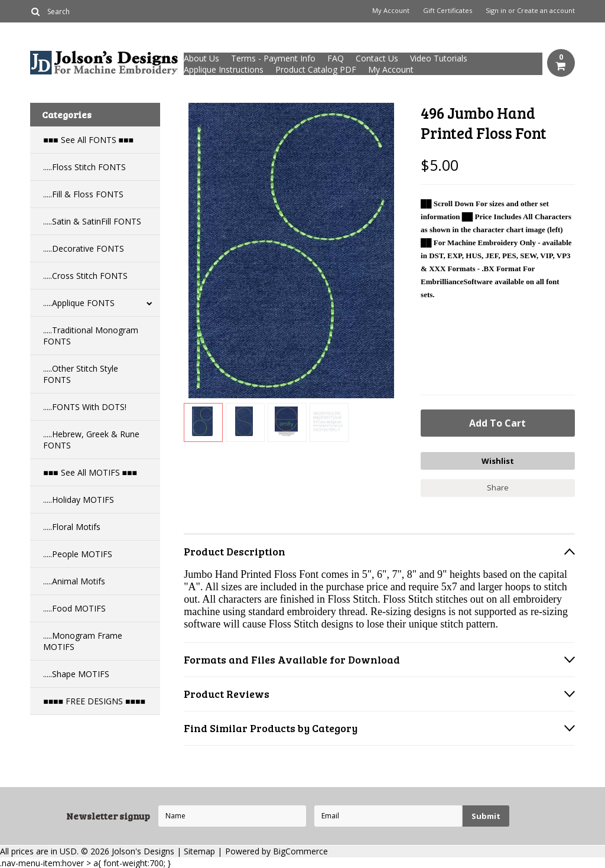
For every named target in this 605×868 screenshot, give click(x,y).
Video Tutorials (439, 58)
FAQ (336, 58)
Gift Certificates (448, 11)
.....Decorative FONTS (84, 248)
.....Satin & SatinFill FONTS (92, 221)
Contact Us (377, 58)
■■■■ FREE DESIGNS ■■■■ (94, 701)
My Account (391, 11)
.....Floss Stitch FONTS (84, 167)
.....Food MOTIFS (74, 608)
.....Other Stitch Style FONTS (81, 374)
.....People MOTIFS (78, 554)
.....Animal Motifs (74, 581)
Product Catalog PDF (316, 69)
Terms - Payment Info (273, 58)
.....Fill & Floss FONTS (83, 194)
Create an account (546, 11)
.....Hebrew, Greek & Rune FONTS (91, 440)
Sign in (496, 11)
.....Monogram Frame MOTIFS (83, 641)
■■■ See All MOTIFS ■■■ (90, 472)
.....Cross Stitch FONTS (85, 276)
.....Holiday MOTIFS (79, 500)
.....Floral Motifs (72, 527)
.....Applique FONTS (79, 303)
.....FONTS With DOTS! (85, 407)
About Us (201, 58)
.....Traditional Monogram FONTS (91, 336)
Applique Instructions (224, 69)
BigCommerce (300, 851)
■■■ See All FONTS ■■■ (88, 140)
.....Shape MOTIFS (76, 674)
